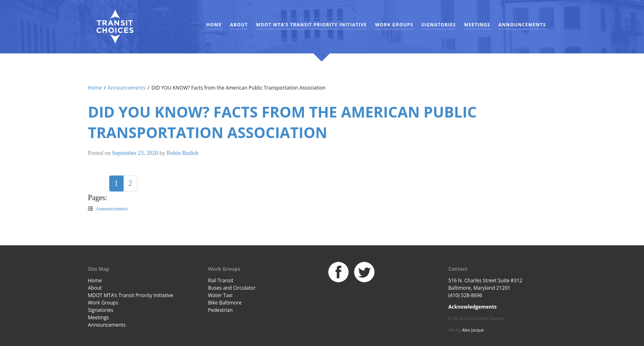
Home (214, 24)
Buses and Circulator (232, 288)
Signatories (438, 24)
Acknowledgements (473, 307)
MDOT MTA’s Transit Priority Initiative (311, 24)
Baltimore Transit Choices (115, 27)
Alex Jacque (473, 330)
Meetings (477, 24)
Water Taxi (220, 295)
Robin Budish (183, 153)
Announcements (522, 24)
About (239, 24)
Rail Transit (221, 280)
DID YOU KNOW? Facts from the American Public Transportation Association (282, 122)
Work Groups (394, 24)
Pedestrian (221, 310)
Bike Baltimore (225, 303)
